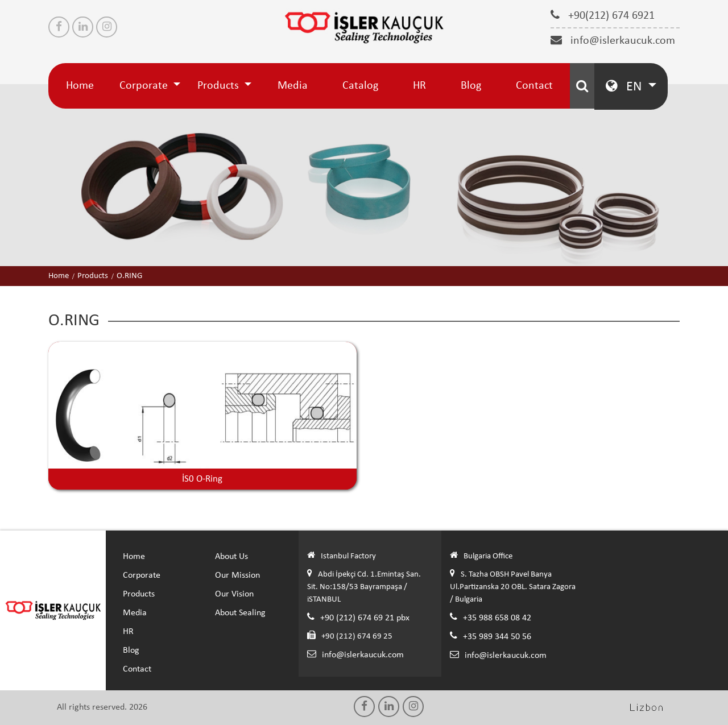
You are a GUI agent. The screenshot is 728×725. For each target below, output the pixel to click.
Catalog (360, 86)
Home (80, 86)
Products (220, 86)
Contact (534, 86)
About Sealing (240, 613)
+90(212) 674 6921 (603, 15)
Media (293, 86)
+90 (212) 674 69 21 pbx (365, 618)
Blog (471, 86)
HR (419, 86)
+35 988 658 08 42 (497, 618)
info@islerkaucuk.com (613, 40)
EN (625, 86)
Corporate (145, 86)
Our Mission (237, 575)
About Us (231, 557)
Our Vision (234, 594)
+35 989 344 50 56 (497, 637)
